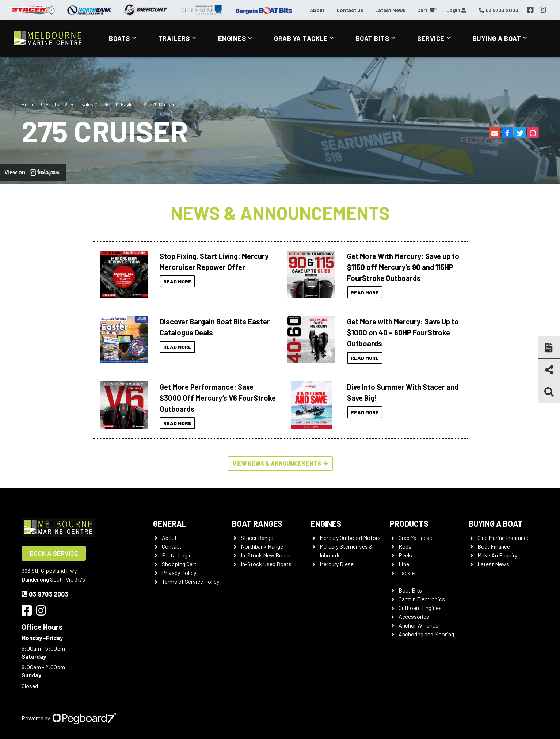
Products (409, 523)
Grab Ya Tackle (301, 38)
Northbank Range (262, 546)
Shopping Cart (179, 564)
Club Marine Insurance (504, 538)
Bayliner (129, 104)
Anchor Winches (418, 625)
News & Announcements (280, 213)
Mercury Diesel (337, 564)
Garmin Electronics (422, 599)
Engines (232, 38)
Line (404, 564)
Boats (119, 38)
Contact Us (350, 10)
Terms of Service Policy (191, 581)
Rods (405, 546)
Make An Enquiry (497, 555)
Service (431, 38)
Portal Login (177, 555)
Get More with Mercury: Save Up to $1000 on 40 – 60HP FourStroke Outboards (403, 332)
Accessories (414, 616)
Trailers (174, 38)
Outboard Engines (420, 608)
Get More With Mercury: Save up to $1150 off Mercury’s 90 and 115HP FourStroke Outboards (403, 267)
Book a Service (54, 553)
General (170, 523)
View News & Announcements (280, 463)
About (317, 10)
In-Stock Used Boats (266, 564)
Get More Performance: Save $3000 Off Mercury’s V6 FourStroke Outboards (218, 398)
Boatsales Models (90, 104)
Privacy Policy (179, 573)
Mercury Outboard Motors (350, 538)
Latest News (390, 10)
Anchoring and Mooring (426, 634)
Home (28, 104)
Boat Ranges (257, 523)
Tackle (407, 573)
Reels (405, 555)
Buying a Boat (497, 38)
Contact (172, 546)
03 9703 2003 (45, 594)
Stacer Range (257, 538)
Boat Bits (373, 38)
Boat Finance (494, 546)
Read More (177, 281)
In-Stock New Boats (266, 555)
